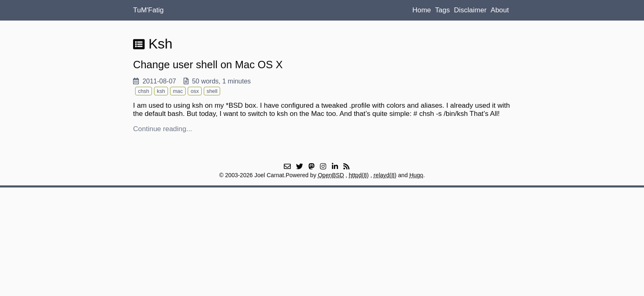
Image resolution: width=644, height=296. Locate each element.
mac (178, 91)
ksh (161, 91)
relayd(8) (385, 175)
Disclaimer (470, 10)
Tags (442, 10)
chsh (144, 91)
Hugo (416, 175)
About (500, 10)
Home (422, 10)
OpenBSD (331, 175)
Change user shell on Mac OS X (208, 65)
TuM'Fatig (148, 10)
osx (195, 91)
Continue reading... (163, 129)
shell (212, 91)
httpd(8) (359, 175)
